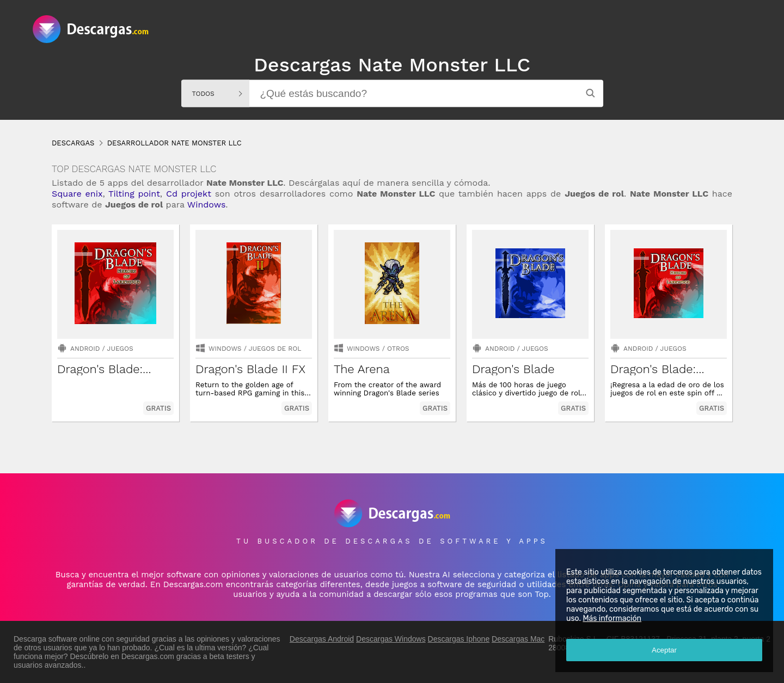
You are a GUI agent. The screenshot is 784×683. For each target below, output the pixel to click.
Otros (398, 349)
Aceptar (664, 650)
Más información (612, 618)
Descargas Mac (518, 639)
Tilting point (134, 194)
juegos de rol (275, 349)
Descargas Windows (391, 639)
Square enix (77, 194)
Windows (207, 205)
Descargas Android (322, 639)
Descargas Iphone (459, 639)
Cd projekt (189, 194)
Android (85, 349)
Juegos (120, 349)
